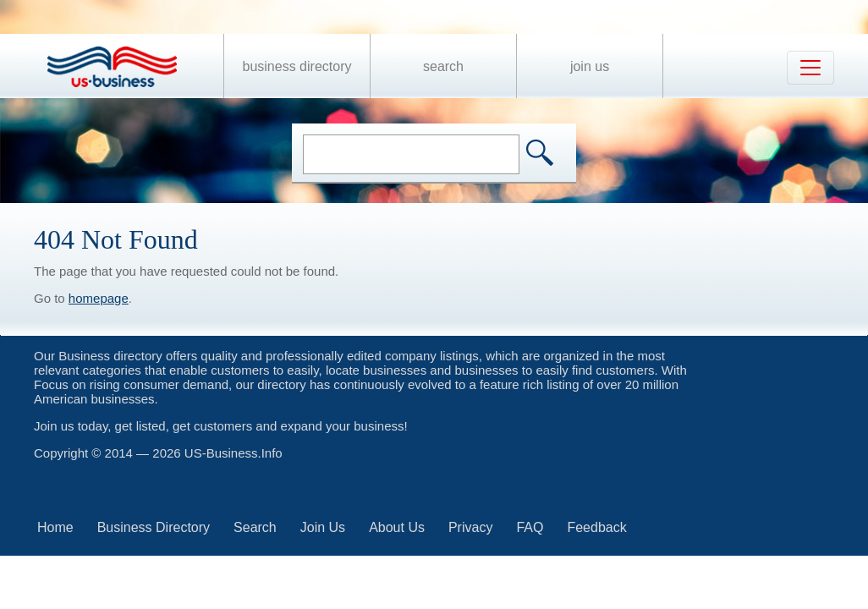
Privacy (470, 527)
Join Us (590, 66)
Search (443, 66)
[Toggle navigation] (810, 68)
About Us (397, 527)
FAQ (530, 527)
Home (55, 527)
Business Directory (297, 66)
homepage (99, 298)
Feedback (596, 527)
